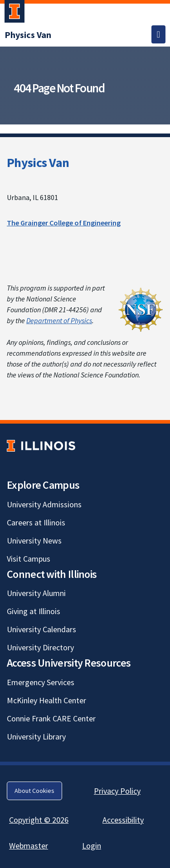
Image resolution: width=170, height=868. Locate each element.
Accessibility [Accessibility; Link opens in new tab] (123, 820)
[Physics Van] (28, 35)
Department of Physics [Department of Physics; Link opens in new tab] (59, 320)
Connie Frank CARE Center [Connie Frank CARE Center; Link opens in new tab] (51, 718)
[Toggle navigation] (158, 34)
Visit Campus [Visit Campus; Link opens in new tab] (29, 559)
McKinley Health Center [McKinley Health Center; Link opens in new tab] (46, 700)
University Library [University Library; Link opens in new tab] (36, 737)
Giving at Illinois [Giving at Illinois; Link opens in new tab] (34, 611)
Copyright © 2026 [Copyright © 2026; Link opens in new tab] (39, 820)
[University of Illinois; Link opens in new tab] (41, 446)
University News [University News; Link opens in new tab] (34, 541)
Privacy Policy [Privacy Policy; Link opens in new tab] (117, 791)
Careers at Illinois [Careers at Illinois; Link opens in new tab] (36, 522)
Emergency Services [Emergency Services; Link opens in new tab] (41, 682)
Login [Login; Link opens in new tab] (92, 846)
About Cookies (34, 791)
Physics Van (38, 162)
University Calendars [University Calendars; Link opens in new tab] (41, 629)
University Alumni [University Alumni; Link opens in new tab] (36, 593)
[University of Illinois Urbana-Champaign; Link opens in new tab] (15, 13)
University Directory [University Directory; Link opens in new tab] (40, 647)
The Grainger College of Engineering (64, 223)
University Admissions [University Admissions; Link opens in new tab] (44, 504)
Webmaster (29, 846)
